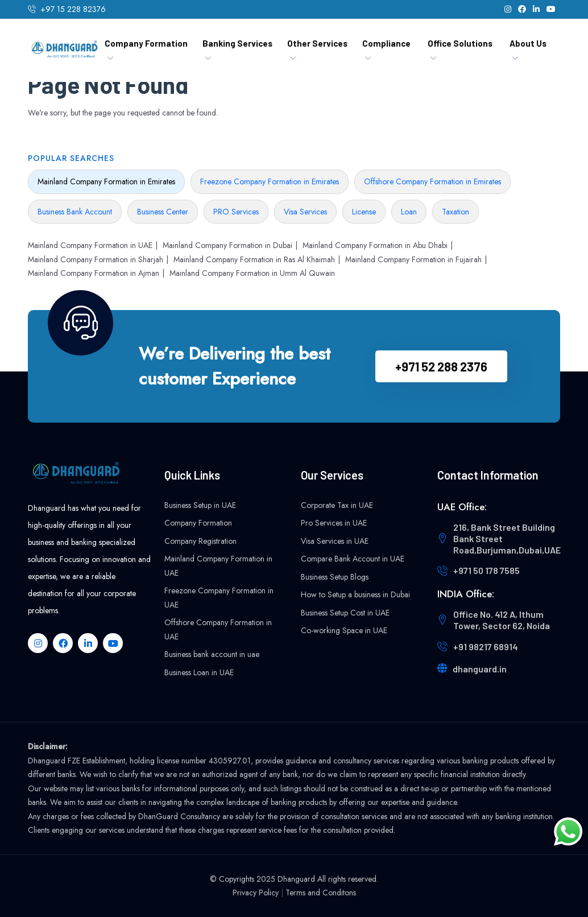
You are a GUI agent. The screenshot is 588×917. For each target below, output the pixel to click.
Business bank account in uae (212, 654)
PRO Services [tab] (236, 212)
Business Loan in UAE (199, 672)
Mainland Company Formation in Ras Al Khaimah (254, 259)
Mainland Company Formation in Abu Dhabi (375, 245)
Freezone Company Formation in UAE (219, 598)
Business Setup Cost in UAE (345, 613)
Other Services (317, 43)
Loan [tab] (409, 212)
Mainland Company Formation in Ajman (94, 273)
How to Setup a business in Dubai (355, 594)
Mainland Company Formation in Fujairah (413, 259)
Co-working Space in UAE (344, 630)
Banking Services (237, 43)
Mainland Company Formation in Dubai (227, 245)
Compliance (386, 43)
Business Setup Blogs (335, 577)
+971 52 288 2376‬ (441, 366)
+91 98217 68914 (486, 647)
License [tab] (364, 212)
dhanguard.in (480, 669)
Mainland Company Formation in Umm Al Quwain (252, 273)
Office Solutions (460, 43)
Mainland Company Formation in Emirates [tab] (106, 181)
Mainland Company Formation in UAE (90, 245)
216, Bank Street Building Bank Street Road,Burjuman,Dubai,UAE (507, 538)
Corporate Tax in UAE (337, 505)
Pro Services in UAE (334, 523)
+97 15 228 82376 (73, 9)
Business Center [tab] (163, 212)
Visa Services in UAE (335, 541)
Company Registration (200, 541)
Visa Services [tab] (305, 212)
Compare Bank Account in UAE (353, 559)
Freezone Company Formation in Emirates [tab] (270, 181)
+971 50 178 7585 (486, 570)
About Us (528, 43)
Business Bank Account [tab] (75, 212)
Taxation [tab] (456, 212)
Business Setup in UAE (200, 505)
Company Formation (146, 43)
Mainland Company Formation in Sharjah (96, 259)
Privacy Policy (256, 893)
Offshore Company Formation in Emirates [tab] (432, 181)
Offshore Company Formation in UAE (218, 629)
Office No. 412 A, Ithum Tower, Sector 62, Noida (502, 620)
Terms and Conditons (321, 893)
